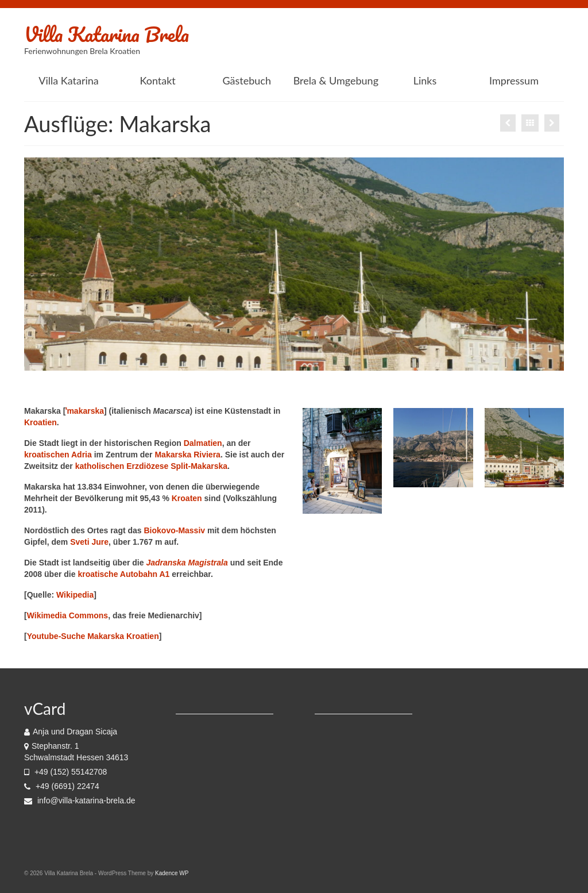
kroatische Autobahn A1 (123, 574)
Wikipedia (75, 595)
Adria (82, 455)
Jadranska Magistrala (187, 563)
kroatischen (47, 455)
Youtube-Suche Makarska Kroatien (93, 636)
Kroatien (40, 422)
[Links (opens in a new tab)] (425, 80)
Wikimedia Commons (67, 615)
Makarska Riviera (187, 455)
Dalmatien (203, 443)
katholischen (100, 466)
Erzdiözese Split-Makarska (177, 466)
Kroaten (187, 498)
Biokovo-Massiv (175, 530)
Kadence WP (172, 873)
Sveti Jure (89, 542)
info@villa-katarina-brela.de (80, 800)
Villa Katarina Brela (107, 34)
